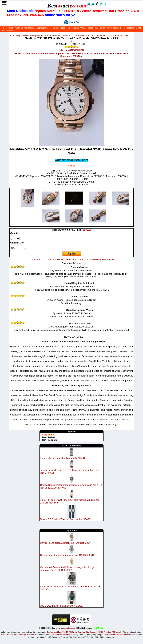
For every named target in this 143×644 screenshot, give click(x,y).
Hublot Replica (73, 28)
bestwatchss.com (68, 628)
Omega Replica (87, 28)
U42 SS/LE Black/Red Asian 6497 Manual (61, 606)
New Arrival (49, 437)
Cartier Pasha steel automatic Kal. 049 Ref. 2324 (65, 543)
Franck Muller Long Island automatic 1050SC (63, 458)
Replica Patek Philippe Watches (31, 36)
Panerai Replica (59, 28)
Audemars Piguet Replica (25, 28)
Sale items (48, 435)
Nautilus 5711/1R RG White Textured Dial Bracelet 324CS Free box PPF (95, 36)
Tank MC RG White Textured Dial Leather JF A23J (66, 519)
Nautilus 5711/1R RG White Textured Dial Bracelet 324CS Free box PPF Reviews (74, 259)
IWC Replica (100, 28)
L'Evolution (54, 36)
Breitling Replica (44, 28)
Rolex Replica (7, 28)
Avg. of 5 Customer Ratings (72, 50)
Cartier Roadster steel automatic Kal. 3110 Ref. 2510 (67, 555)
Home (12, 36)
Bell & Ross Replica (128, 28)
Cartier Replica (113, 28)
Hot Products (50, 440)
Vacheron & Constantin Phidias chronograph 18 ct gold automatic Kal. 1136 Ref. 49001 (68, 569)
